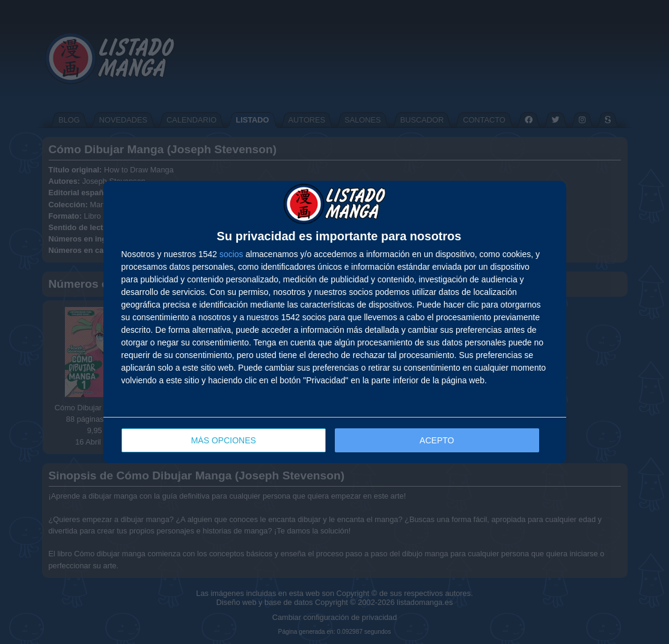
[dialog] (335, 322)
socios (231, 254)
